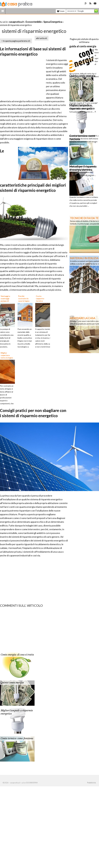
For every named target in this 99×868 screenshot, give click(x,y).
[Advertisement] (31, 19)
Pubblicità (91, 783)
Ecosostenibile (34, 22)
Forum (61, 11)
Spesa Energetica (53, 22)
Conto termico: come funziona (17, 738)
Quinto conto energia (12, 683)
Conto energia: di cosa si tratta (17, 655)
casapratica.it (16, 22)
